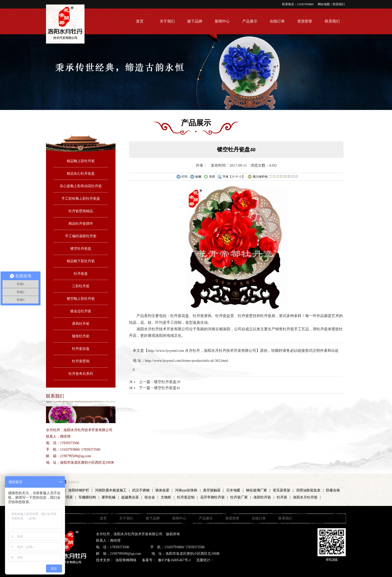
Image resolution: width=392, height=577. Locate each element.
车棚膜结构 (87, 497)
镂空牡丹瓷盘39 (167, 382)
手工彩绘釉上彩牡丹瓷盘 (81, 199)
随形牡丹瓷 (81, 336)
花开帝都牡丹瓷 (212, 497)
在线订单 (277, 21)
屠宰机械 (108, 497)
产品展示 (250, 21)
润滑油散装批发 (308, 490)
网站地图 (324, 4)
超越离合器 (130, 497)
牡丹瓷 (282, 497)
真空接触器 (212, 490)
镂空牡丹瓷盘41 (167, 388)
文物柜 (166, 497)
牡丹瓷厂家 (239, 497)
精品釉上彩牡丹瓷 (81, 161)
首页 (140, 21)
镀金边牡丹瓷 (81, 311)
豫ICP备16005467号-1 (174, 560)
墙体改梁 (162, 490)
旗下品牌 (195, 21)
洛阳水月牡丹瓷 (305, 497)
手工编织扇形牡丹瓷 (81, 236)
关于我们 (167, 21)
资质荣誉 (305, 21)
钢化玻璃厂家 (256, 490)
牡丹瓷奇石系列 (81, 374)
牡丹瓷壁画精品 (81, 211)
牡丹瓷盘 (81, 274)
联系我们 (339, 4)
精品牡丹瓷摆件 (81, 224)
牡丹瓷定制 (186, 497)
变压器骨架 (281, 490)
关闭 (209, 177)
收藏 (196, 177)
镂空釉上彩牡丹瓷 (81, 299)
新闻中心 (222, 21)
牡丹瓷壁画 (81, 361)
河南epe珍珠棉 (186, 490)
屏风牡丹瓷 (81, 324)
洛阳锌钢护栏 (79, 490)
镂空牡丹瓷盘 (81, 249)
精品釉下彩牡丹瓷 (81, 261)
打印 (182, 177)
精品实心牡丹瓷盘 (81, 174)
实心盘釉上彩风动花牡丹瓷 (81, 186)
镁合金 (150, 497)
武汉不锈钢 (141, 490)
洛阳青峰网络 (126, 560)
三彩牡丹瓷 (81, 286)
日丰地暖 (233, 490)
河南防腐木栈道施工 (111, 490)
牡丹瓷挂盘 (81, 349)
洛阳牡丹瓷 (262, 497)
